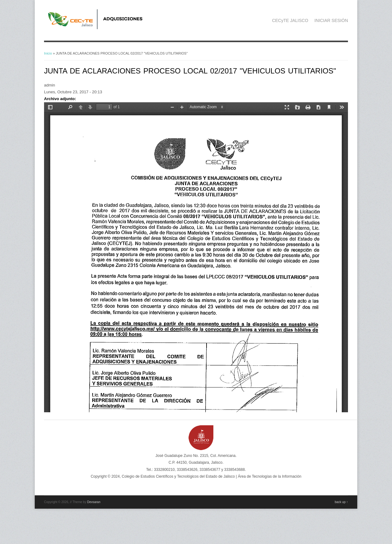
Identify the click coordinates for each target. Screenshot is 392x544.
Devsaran (94, 502)
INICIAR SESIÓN (331, 20)
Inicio (48, 53)
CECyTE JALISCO (290, 20)
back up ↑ (341, 502)
